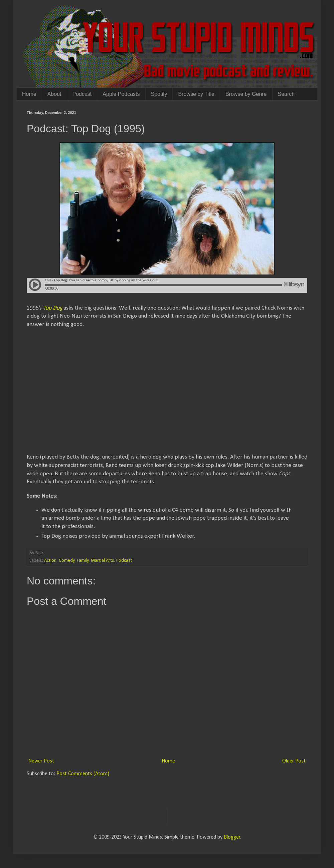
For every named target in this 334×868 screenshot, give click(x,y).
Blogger (232, 837)
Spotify (159, 94)
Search (286, 94)
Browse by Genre (246, 94)
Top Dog (53, 308)
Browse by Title (196, 94)
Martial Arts (102, 561)
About (54, 94)
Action (50, 561)
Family (83, 561)
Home (29, 94)
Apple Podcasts (121, 94)
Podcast (82, 94)
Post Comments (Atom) (83, 774)
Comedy (67, 561)
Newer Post (41, 761)
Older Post (294, 761)
